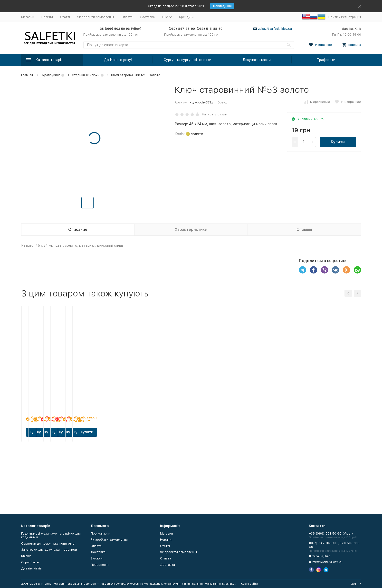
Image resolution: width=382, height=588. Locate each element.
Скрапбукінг (30, 562)
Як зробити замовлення (96, 17)
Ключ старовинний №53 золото (136, 75)
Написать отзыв (214, 114)
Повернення (100, 565)
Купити (338, 142)
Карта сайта (249, 584)
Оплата (127, 17)
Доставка (147, 17)
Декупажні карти (257, 60)
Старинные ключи (86, 75)
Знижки (97, 558)
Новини (47, 17)
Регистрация (351, 17)
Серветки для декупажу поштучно (48, 543)
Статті (65, 17)
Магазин (28, 17)
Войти (333, 17)
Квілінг (26, 556)
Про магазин (100, 533)
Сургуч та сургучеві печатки (187, 60)
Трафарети (326, 60)
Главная (27, 75)
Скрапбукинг (50, 75)
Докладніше (222, 6)
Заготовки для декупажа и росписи (49, 550)
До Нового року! (118, 60)
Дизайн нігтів (31, 568)
